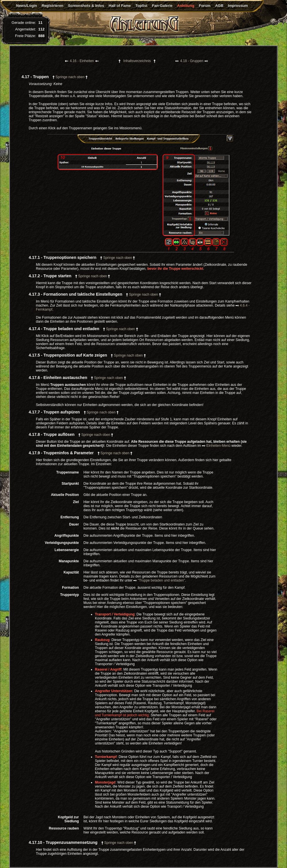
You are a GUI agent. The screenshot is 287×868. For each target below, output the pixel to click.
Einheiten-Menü (216, 446)
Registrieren (53, 6)
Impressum (238, 6)
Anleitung (186, 6)
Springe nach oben (70, 77)
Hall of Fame (120, 6)
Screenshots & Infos (86, 6)
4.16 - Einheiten (82, 61)
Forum (205, 6)
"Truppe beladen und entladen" (159, 580)
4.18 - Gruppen (192, 61)
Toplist (141, 6)
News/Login (27, 6)
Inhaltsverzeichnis (137, 61)
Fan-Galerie (162, 6)
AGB (219, 6)
